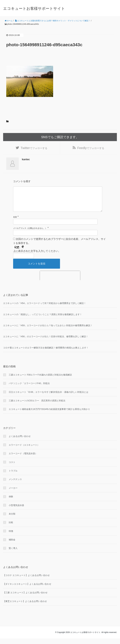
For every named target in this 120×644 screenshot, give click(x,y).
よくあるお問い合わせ (20, 442)
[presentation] (60, 281)
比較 (11, 528)
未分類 (12, 519)
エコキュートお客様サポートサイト (34, 8)
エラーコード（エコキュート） (24, 450)
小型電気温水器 (16, 511)
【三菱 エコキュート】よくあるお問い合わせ (25, 598)
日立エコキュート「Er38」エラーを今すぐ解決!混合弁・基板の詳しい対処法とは (49, 397)
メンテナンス (15, 485)
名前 (15, 222)
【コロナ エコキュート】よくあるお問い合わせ (26, 581)
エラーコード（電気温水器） (23, 459)
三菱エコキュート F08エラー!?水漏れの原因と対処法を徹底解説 (40, 380)
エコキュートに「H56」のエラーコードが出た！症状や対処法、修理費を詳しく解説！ (46, 342)
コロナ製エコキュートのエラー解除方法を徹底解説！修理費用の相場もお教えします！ (46, 353)
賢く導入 (13, 554)
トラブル (13, 476)
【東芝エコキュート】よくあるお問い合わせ (25, 607)
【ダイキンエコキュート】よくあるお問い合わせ (27, 589)
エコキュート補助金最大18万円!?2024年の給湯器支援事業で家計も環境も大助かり (49, 415)
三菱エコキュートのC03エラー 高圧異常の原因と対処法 (37, 406)
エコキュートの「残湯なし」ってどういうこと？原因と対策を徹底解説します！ (42, 320)
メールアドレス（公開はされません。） (30, 233)
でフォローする (34, 148)
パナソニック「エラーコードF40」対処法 (29, 389)
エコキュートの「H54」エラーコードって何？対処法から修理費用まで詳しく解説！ (45, 309)
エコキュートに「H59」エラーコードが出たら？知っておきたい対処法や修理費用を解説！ (48, 331)
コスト (12, 467)
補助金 (12, 545)
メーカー (13, 493)
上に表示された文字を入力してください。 (37, 256)
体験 (11, 502)
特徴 (11, 536)
